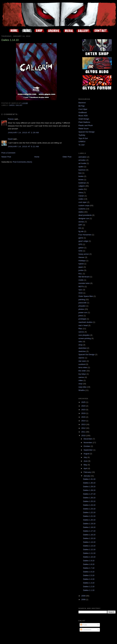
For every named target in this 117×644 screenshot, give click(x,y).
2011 (84, 432)
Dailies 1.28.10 (89, 490)
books (81, 176)
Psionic (11, 119)
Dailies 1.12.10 (89, 549)
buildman (82, 183)
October (87, 446)
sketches (82, 351)
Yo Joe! (82, 145)
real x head (83, 325)
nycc (80, 290)
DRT (80, 225)
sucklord (82, 364)
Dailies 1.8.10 (89, 564)
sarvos (81, 332)
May (86, 465)
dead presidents (85, 215)
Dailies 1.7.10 (89, 568)
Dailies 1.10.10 (89, 557)
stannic (81, 358)
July (86, 457)
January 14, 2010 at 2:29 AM (23, 133)
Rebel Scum (84, 129)
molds (81, 280)
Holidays (82, 261)
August (87, 454)
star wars (82, 361)
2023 (84, 410)
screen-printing (85, 338)
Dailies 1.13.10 (89, 546)
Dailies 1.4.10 (89, 579)
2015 (84, 417)
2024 (84, 406)
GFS (80, 244)
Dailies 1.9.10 (89, 561)
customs (82, 209)
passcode (82, 303)
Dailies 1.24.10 (89, 505)
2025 (84, 402)
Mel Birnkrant (84, 277)
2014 (84, 421)
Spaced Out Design (87, 132)
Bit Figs (82, 106)
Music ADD (83, 116)
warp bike (82, 387)
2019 (84, 413)
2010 (84, 436)
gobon (81, 248)
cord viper (83, 202)
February (88, 472)
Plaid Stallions (84, 122)
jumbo (81, 270)
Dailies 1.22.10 (89, 512)
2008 (84, 599)
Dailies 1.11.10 (89, 553)
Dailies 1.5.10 (89, 575)
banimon (82, 170)
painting (82, 299)
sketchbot (82, 348)
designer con (84, 218)
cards (12, 105)
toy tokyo (82, 374)
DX (80, 228)
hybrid (81, 264)
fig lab (81, 231)
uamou (81, 377)
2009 (84, 596)
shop (80, 345)
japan (81, 267)
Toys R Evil (83, 138)
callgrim (82, 186)
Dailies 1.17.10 (89, 531)
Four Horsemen (85, 235)
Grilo (80, 251)
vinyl (80, 384)
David (10, 139)
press (81, 316)
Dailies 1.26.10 (89, 498)
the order (82, 371)
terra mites (83, 367)
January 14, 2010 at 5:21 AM (23, 147)
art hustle (82, 163)
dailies (19, 105)
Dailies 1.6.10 (89, 572)
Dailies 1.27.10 (89, 494)
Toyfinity (82, 135)
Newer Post (6, 157)
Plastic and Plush (86, 125)
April (86, 468)
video (81, 380)
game (81, 238)
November (88, 443)
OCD (81, 293)
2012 (84, 428)
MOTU (81, 287)
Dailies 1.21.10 (89, 516)
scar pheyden (84, 335)
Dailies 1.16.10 (89, 535)
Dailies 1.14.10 (89, 542)
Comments (86, 630)
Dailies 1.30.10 (89, 483)
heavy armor (84, 254)
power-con (83, 312)
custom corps (84, 205)
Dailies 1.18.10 (89, 527)
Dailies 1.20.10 (89, 520)
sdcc (80, 342)
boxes (81, 180)
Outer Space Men (86, 296)
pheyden (82, 306)
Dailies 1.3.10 (89, 583)
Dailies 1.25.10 (89, 501)
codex (81, 199)
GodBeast (83, 112)
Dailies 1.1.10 (89, 590)
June (86, 461)
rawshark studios (85, 322)
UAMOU (82, 142)
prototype (82, 319)
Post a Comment (8, 153)
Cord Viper (83, 109)
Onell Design (84, 119)
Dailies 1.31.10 (89, 479)
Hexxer (81, 257)
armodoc (82, 160)
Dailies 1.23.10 (89, 509)
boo (80, 173)
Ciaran (81, 196)
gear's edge (83, 241)
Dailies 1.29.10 (89, 487)
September (88, 450)
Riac (80, 329)
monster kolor (84, 283)
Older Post (67, 157)
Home (37, 157)
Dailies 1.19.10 (89, 524)
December (88, 439)
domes (81, 222)
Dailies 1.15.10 (89, 538)
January (87, 476)
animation (82, 157)
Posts (84, 625)
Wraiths (82, 390)
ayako (81, 167)
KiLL (80, 274)
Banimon (82, 103)
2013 (84, 424)
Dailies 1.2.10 (89, 587)
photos (81, 309)
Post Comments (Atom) (22, 162)
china (81, 193)
